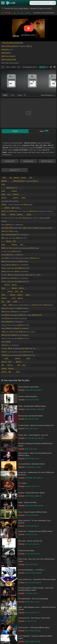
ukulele (20, 95)
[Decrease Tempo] (3, 67)
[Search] (54, 3)
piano (12, 95)
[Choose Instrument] (25, 95)
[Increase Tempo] (19, 67)
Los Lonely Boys (21, 8)
